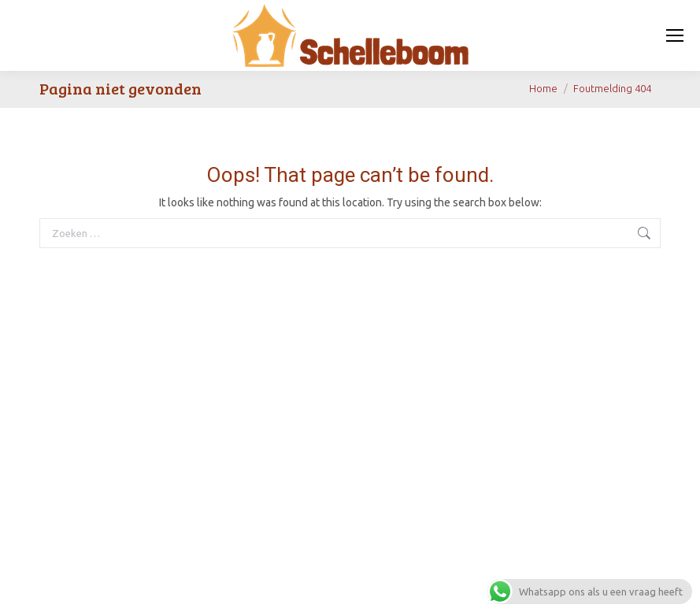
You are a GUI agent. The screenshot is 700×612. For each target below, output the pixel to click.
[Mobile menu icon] (675, 35)
